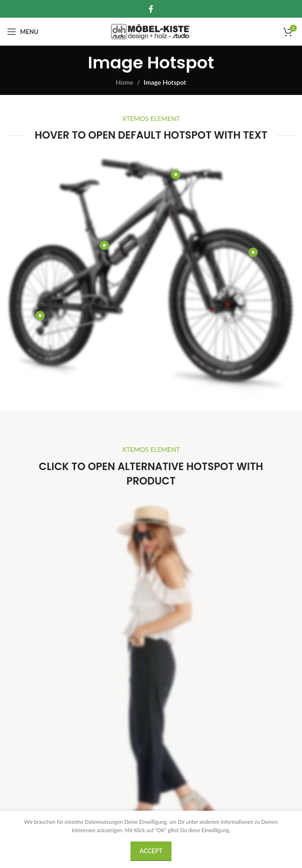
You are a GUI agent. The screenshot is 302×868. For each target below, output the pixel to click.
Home (125, 82)
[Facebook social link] (151, 9)
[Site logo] (151, 31)
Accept (151, 851)
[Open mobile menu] (23, 32)
